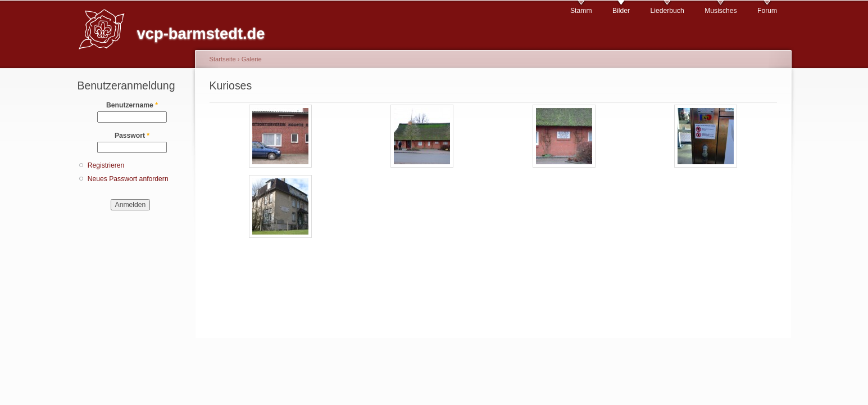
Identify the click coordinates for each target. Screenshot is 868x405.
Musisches (721, 11)
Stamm (581, 11)
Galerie (252, 59)
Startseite (223, 59)
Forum (767, 11)
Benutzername (132, 105)
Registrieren (106, 165)
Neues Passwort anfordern (128, 179)
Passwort (132, 136)
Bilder (621, 11)
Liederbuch (667, 11)
